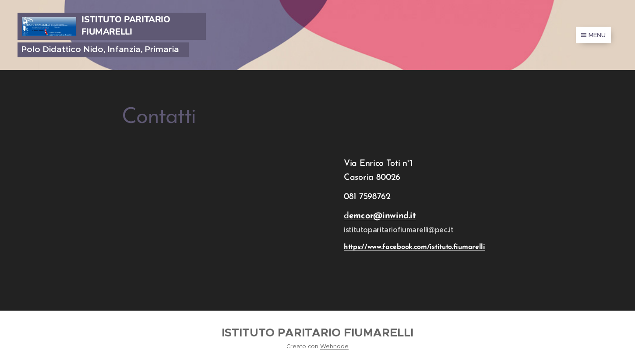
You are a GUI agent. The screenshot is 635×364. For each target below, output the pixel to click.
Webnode (334, 346)
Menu (593, 35)
